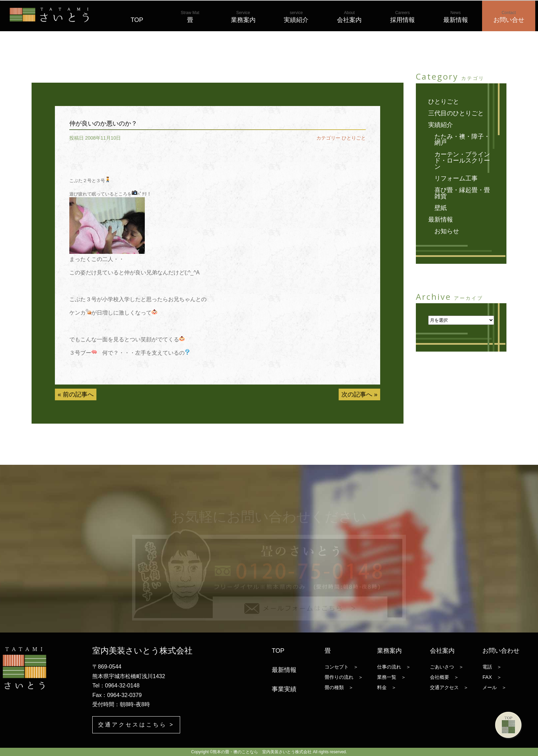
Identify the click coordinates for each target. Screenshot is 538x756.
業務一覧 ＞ (391, 677)
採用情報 (402, 17)
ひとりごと (354, 138)
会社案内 (349, 17)
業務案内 (243, 17)
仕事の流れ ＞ (394, 667)
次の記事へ (357, 394)
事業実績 (284, 689)
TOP (137, 17)
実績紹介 (296, 17)
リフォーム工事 (456, 178)
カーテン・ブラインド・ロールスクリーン (462, 161)
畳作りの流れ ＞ (344, 677)
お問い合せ (509, 17)
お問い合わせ (501, 651)
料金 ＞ (387, 687)
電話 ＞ (492, 667)
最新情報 (456, 17)
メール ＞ (494, 687)
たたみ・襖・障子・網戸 (462, 140)
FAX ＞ (492, 677)
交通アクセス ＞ (449, 687)
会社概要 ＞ (444, 677)
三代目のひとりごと (456, 113)
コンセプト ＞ (341, 667)
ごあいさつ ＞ (447, 667)
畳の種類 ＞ (339, 687)
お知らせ (447, 231)
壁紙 (441, 208)
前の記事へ (78, 394)
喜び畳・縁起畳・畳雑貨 (462, 193)
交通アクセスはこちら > (136, 725)
